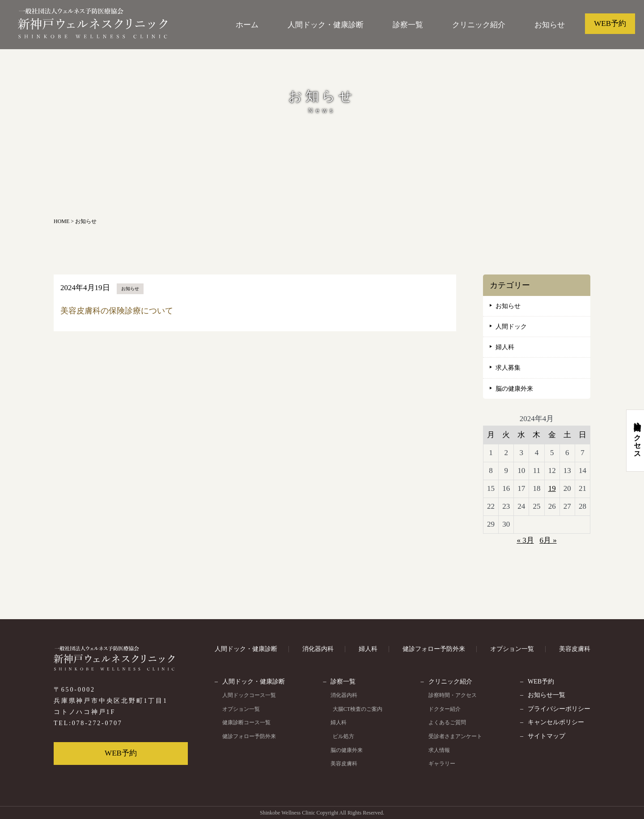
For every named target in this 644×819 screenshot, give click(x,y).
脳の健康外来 (514, 389)
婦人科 (505, 347)
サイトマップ (547, 736)
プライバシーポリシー (559, 709)
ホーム (247, 25)
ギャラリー (442, 764)
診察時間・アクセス (453, 695)
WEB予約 (610, 23)
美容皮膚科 (575, 649)
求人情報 (440, 750)
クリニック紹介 (479, 25)
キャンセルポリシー (556, 722)
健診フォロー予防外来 (434, 649)
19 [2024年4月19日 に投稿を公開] (552, 488)
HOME (61, 221)
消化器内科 (318, 649)
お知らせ (550, 25)
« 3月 (525, 540)
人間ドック (511, 327)
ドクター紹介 (445, 709)
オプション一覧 (512, 649)
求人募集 (508, 368)
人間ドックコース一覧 (249, 695)
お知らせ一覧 (547, 695)
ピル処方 (343, 736)
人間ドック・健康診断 (326, 25)
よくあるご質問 (448, 722)
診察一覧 (408, 25)
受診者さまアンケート (456, 736)
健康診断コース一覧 (246, 722)
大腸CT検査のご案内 (357, 709)
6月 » (548, 540)
